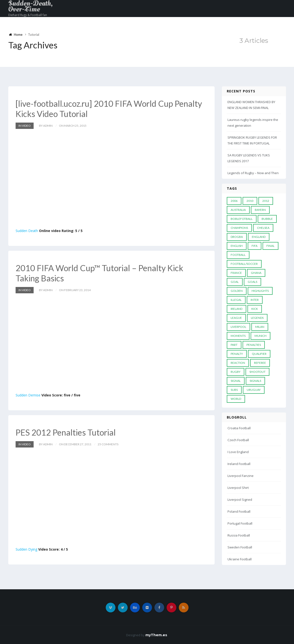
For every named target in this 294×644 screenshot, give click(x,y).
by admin (46, 126)
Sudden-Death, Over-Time (30, 6)
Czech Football (238, 440)
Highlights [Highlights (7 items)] (260, 291)
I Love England (238, 452)
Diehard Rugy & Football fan (28, 15)
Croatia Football (239, 428)
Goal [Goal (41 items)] (235, 282)
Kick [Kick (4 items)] (255, 309)
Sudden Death (27, 231)
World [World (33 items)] (236, 399)
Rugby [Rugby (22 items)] (236, 372)
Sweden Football (240, 547)
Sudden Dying (26, 549)
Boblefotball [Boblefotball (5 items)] (242, 219)
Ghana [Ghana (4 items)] (256, 273)
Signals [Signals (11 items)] (255, 381)
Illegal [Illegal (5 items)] (236, 300)
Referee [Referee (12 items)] (260, 363)
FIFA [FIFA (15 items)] (255, 246)
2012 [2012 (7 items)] (266, 201)
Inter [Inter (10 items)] (255, 300)
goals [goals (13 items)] (252, 282)
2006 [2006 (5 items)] (234, 201)
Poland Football (239, 511)
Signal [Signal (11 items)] (236, 381)
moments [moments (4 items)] (238, 336)
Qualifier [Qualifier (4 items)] (259, 354)
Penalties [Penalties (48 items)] (254, 345)
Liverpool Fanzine (241, 476)
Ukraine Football (240, 559)
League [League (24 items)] (236, 318)
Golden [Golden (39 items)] (237, 291)
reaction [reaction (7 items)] (238, 363)
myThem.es (156, 635)
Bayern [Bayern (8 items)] (260, 210)
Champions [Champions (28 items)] (239, 228)
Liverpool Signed (240, 500)
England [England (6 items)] (259, 237)
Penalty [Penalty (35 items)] (237, 354)
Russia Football (239, 535)
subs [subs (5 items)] (234, 390)
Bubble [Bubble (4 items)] (267, 219)
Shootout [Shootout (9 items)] (257, 372)
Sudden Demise (28, 395)
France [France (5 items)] (236, 273)
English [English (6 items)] (237, 246)
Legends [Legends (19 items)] (257, 318)
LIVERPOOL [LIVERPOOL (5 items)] (238, 327)
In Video (25, 126)
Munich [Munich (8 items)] (261, 336)
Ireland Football (239, 464)
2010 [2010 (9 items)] (250, 201)
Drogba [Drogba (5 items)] (237, 237)
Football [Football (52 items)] (238, 255)
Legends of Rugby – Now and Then (253, 173)
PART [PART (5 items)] (234, 345)
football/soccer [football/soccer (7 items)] (244, 264)
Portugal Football (240, 523)
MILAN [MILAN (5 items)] (260, 327)
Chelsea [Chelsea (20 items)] (263, 228)
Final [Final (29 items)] (270, 246)
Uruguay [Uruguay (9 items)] (254, 390)
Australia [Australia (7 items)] (238, 210)
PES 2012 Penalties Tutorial (66, 432)
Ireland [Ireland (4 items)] (237, 309)
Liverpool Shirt (238, 488)
